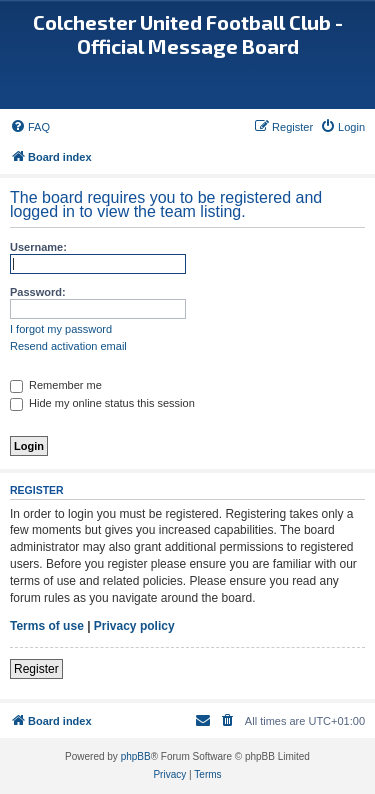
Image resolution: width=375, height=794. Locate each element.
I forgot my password (61, 329)
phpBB (136, 756)
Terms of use (47, 626)
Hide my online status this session (102, 403)
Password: (38, 292)
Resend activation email (68, 346)
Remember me (56, 385)
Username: (38, 247)
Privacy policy (134, 626)
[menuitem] (30, 127)
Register (36, 669)
